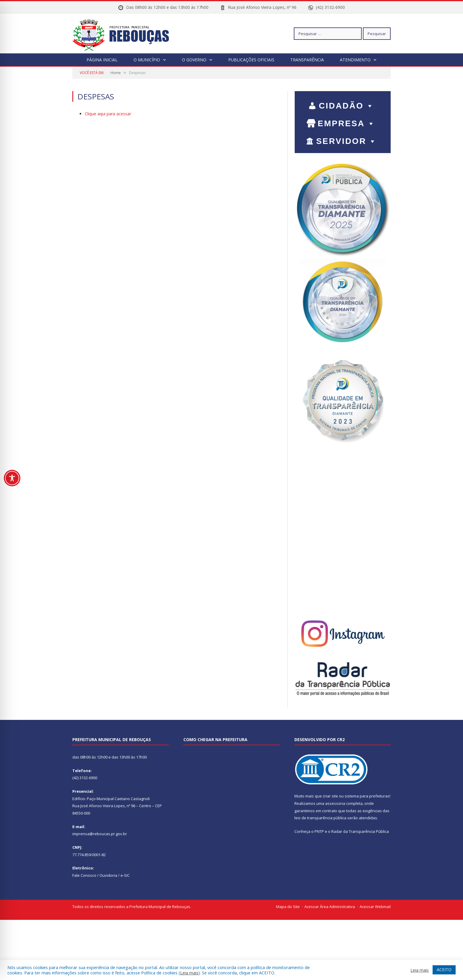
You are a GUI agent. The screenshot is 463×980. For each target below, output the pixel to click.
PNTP (319, 831)
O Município (147, 60)
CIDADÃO (347, 106)
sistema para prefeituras (367, 796)
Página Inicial (102, 60)
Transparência (307, 60)
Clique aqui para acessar (108, 114)
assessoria (335, 803)
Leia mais (189, 973)
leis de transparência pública (320, 818)
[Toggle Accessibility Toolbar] (12, 478)
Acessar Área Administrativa (330, 907)
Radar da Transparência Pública (360, 831)
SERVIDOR (347, 141)
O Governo (194, 60)
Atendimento (355, 60)
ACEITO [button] (444, 970)
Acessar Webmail (375, 907)
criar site (330, 796)
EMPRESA (347, 123)
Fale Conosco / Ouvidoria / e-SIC (101, 875)
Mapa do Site (288, 907)
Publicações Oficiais (251, 60)
